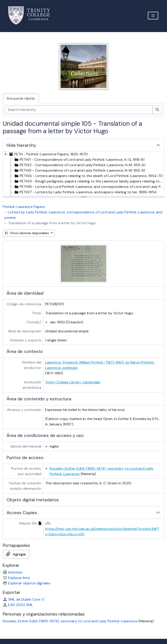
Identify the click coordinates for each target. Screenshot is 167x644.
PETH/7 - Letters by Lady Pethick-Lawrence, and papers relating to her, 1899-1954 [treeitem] (85, 192)
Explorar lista (16, 578)
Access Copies (22, 513)
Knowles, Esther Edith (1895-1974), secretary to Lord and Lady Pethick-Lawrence (70, 621)
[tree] (83, 174)
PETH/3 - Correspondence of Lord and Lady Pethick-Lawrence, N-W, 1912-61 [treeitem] (79, 170)
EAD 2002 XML (18, 605)
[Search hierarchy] (79, 110)
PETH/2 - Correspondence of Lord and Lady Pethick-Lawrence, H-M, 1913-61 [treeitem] (80, 165)
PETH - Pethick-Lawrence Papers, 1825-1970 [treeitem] (48, 154)
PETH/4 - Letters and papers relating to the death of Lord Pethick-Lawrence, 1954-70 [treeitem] (88, 176)
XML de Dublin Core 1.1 (23, 599)
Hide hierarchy (21, 145)
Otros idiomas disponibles (27, 233)
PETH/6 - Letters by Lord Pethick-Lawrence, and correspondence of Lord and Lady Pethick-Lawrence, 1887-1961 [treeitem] (89, 187)
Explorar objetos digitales (27, 583)
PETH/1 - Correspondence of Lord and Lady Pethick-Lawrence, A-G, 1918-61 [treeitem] (79, 160)
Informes (13, 572)
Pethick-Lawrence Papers (24, 207)
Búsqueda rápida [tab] (21, 98)
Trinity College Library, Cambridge (73, 382)
